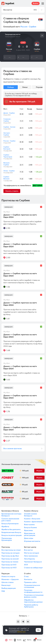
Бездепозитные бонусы (11, 532)
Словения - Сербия (7, 120)
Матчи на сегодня (32, 553)
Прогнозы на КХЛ (9, 565)
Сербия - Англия (9, 127)
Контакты (28, 579)
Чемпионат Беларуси (33, 562)
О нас (26, 576)
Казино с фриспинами (33, 522)
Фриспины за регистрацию (30, 534)
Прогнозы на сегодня (10, 553)
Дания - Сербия (9, 113)
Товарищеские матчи (13, 34)
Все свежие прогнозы (13, 448)
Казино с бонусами (32, 519)
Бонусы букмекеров (10, 524)
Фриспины (28, 530)
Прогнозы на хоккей (10, 559)
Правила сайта (30, 582)
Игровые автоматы (32, 541)
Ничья (25, 87)
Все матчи (28, 550)
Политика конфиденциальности (33, 591)
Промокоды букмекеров (7, 539)
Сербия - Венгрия (7, 178)
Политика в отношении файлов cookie (34, 596)
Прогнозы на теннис (10, 562)
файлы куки (21, 632)
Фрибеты (5, 526)
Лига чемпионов (31, 556)
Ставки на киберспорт (33, 568)
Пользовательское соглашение (32, 586)
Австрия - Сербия (7, 134)
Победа (11, 87)
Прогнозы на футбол (10, 556)
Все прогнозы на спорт (11, 550)
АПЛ (26, 565)
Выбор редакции (9, 588)
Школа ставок (8, 582)
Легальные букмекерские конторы (16, 464)
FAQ (3, 591)
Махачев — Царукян (10, 579)
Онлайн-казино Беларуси (30, 515)
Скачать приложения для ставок (10, 520)
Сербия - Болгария (7, 148)
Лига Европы (29, 559)
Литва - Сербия (9, 171)
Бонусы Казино (30, 527)
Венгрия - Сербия (7, 164)
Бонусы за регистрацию (12, 535)
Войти (36, 3)
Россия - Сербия (28, 27)
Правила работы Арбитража (31, 606)
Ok (38, 630)
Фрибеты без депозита (11, 529)
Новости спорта (8, 576)
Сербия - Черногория (8, 156)
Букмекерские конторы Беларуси (11, 515)
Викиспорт (6, 585)
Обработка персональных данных (33, 601)
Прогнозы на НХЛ (9, 568)
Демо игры (29, 538)
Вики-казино (29, 525)
